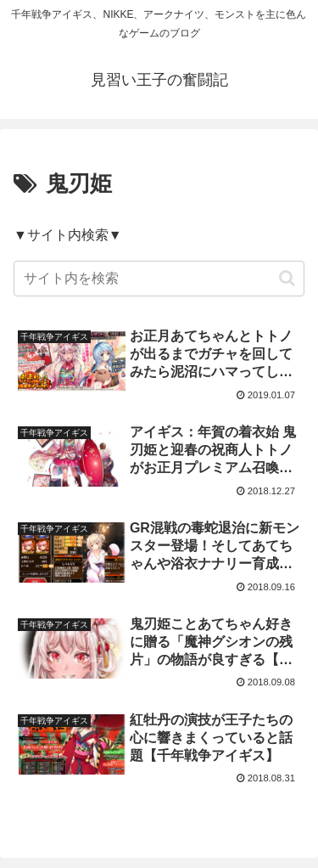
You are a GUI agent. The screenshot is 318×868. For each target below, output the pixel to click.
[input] (159, 279)
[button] (287, 278)
